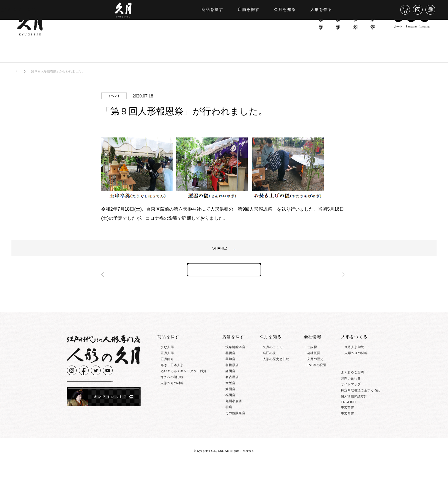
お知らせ (35, 71)
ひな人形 (167, 349)
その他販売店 (235, 415)
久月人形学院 (354, 349)
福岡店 (230, 397)
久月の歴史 (315, 361)
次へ (337, 272)
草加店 (230, 361)
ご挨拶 (312, 349)
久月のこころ (273, 349)
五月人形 (167, 355)
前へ (111, 272)
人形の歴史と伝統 (276, 361)
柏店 (229, 409)
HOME (16, 71)
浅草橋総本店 (235, 349)
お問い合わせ (351, 391)
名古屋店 (232, 379)
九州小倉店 (234, 403)
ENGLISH (348, 415)
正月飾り (167, 361)
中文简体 (347, 426)
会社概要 (314, 355)
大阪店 (230, 385)
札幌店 (230, 355)
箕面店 (230, 391)
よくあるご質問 (352, 385)
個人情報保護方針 (354, 409)
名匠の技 (269, 355)
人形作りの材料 (172, 385)
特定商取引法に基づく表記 (361, 403)
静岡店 (230, 373)
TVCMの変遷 (317, 367)
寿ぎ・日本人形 (172, 367)
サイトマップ (351, 397)
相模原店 (232, 367)
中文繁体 (347, 420)
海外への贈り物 (172, 379)
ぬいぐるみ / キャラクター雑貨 (184, 373)
